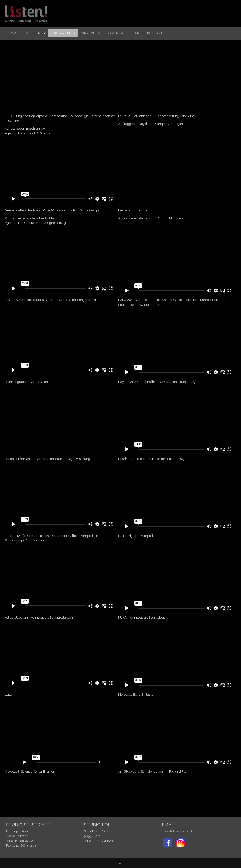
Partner (115, 33)
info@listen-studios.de (178, 831)
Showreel (61, 33)
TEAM (135, 33)
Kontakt (155, 33)
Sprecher (91, 33)
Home (14, 33)
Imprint (121, 863)
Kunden (33, 33)
